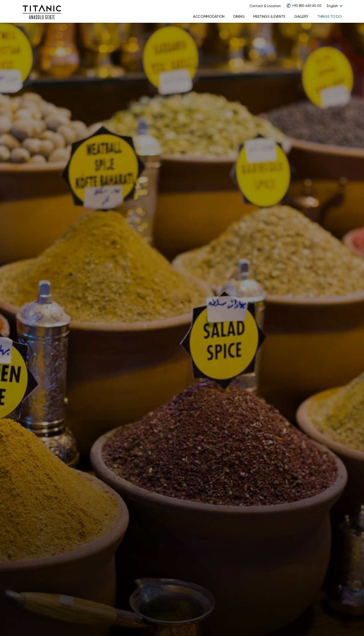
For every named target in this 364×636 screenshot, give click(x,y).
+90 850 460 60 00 (307, 6)
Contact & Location (265, 6)
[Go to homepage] (42, 11)
